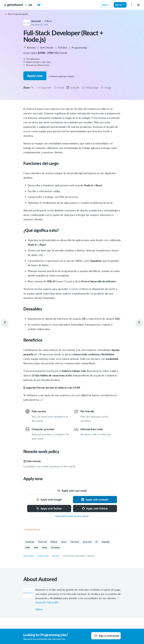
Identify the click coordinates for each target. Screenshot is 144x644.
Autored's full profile (47, 602)
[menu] (131, 5)
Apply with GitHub (95, 508)
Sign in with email (107, 636)
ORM (28, 548)
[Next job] (140, 322)
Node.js (54, 542)
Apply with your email (72, 491)
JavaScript (30, 542)
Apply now (35, 76)
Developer (56, 548)
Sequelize (106, 542)
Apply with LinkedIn (95, 499)
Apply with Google (49, 499)
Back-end (87, 542)
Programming (79, 47)
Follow (48, 21)
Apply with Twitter (49, 508)
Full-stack (75, 542)
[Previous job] (4, 322)
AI (97, 542)
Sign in (107, 5)
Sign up (120, 5)
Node (45, 548)
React (64, 542)
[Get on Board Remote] (14, 5)
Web (36, 548)
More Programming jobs (17, 14)
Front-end (42, 542)
